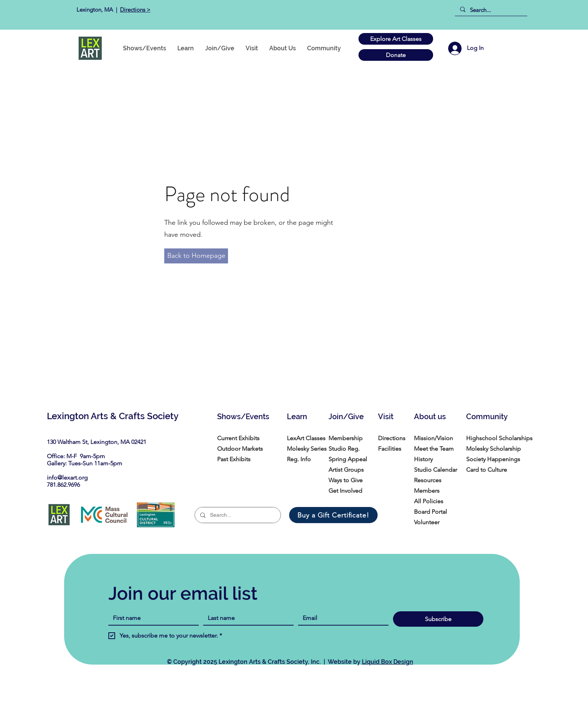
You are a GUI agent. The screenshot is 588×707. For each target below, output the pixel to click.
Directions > (135, 10)
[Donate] (396, 55)
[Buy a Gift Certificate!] (333, 515)
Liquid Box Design (388, 662)
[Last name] (246, 618)
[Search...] (491, 10)
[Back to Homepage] (196, 256)
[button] (324, 48)
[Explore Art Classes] (396, 39)
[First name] (151, 618)
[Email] (341, 618)
